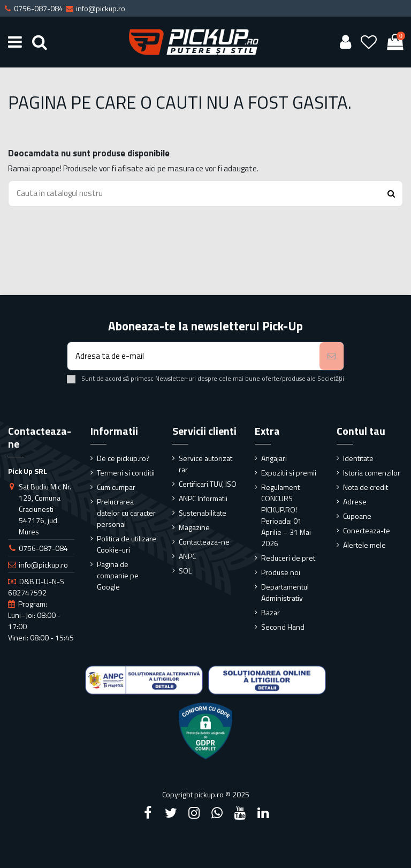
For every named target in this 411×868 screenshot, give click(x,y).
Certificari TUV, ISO (208, 484)
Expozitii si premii (289, 473)
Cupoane (357, 516)
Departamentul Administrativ (285, 592)
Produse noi (281, 572)
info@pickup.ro (43, 565)
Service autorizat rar (205, 464)
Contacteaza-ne (204, 542)
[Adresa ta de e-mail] (193, 356)
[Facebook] (148, 813)
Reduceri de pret (288, 558)
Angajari (274, 458)
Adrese (355, 501)
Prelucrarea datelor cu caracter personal (126, 513)
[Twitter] (171, 813)
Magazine (194, 527)
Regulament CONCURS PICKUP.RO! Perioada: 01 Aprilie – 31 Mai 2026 (286, 515)
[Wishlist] (369, 42)
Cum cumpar (116, 487)
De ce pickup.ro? (123, 458)
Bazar (271, 612)
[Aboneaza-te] (332, 356)
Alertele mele (364, 545)
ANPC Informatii (203, 498)
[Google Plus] (217, 813)
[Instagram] (194, 813)
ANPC (187, 556)
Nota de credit (366, 487)
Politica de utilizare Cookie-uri (127, 544)
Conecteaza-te (367, 530)
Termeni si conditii (126, 473)
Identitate (358, 458)
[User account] (345, 42)
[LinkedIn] (263, 813)
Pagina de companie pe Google (118, 575)
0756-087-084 (43, 548)
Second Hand (283, 627)
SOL (185, 571)
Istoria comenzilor (372, 473)
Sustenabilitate (203, 513)
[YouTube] (240, 813)
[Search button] (391, 194)
